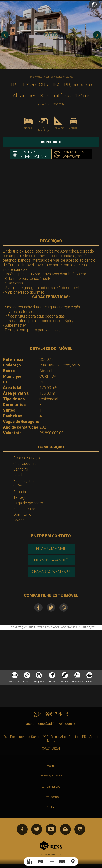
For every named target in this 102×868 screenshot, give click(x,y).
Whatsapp (64, 607)
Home (51, 766)
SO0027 (70, 77)
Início (31, 77)
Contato (51, 807)
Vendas (40, 77)
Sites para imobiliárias (51, 854)
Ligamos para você (51, 560)
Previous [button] (5, 35)
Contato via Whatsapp (73, 155)
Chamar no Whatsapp (51, 572)
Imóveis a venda (51, 776)
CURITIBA (50, 77)
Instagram (80, 829)
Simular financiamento (34, 154)
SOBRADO (60, 77)
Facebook (38, 607)
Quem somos (51, 797)
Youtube (51, 829)
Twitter (51, 607)
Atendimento (94, 4)
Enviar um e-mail (51, 549)
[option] (51, 35)
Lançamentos (51, 787)
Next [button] (97, 35)
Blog (65, 829)
